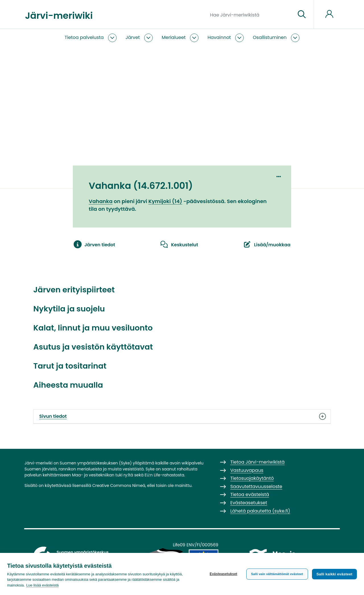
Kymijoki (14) (165, 201)
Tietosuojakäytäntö (252, 478)
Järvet (133, 37)
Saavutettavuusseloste (256, 486)
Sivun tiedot (182, 416)
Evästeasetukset (223, 574)
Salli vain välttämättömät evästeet (277, 574)
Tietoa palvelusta (84, 37)
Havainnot (219, 37)
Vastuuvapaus (247, 470)
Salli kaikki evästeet (334, 574)
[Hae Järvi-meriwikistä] (251, 15)
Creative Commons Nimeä (119, 485)
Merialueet (174, 37)
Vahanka (101, 201)
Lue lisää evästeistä (42, 585)
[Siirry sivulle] (302, 15)
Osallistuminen (270, 37)
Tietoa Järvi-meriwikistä (258, 462)
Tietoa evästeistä (250, 494)
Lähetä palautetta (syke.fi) (260, 511)
